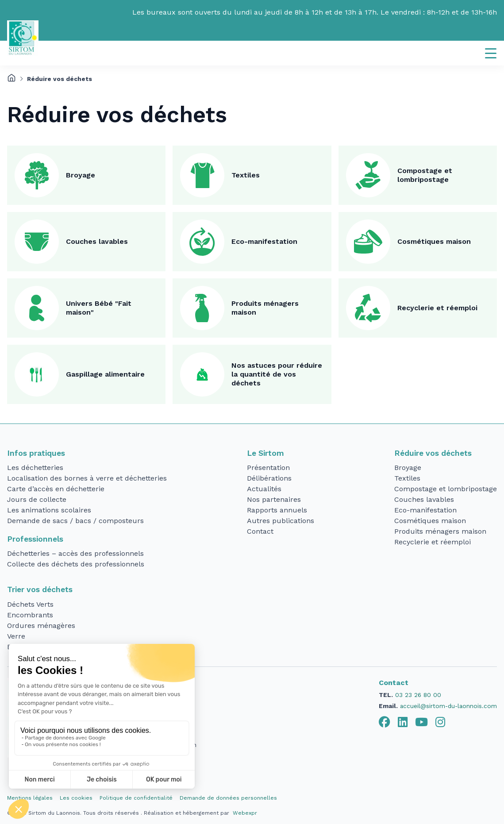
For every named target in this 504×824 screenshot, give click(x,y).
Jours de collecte (37, 499)
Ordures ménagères (41, 626)
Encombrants (30, 615)
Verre (16, 636)
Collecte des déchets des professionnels (76, 564)
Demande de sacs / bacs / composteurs (75, 521)
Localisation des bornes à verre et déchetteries (87, 478)
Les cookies (76, 798)
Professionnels (35, 539)
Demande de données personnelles (228, 798)
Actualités (264, 489)
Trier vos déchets (40, 589)
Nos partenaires (274, 499)
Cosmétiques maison (434, 241)
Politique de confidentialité (136, 798)
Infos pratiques (36, 453)
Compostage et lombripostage (425, 175)
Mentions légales (30, 798)
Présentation (268, 468)
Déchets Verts (30, 604)
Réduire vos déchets (433, 453)
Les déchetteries (35, 468)
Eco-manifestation (264, 241)
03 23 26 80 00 (418, 695)
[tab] (385, 722)
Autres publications (281, 521)
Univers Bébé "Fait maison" (99, 308)
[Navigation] (491, 53)
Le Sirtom (265, 453)
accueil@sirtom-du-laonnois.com (448, 706)
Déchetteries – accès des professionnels (75, 553)
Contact (260, 531)
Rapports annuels (277, 510)
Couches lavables (97, 241)
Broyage (81, 175)
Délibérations (269, 478)
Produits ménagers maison (265, 308)
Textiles (246, 175)
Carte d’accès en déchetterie (56, 489)
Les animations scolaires (49, 510)
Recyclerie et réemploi (437, 308)
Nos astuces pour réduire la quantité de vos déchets (277, 374)
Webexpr (245, 813)
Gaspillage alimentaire (105, 374)
